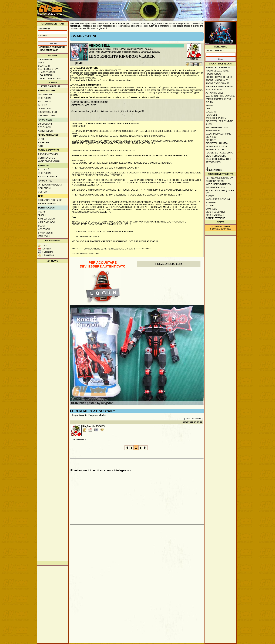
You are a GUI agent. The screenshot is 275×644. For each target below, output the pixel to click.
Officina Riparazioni (50, 185)
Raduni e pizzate (48, 177)
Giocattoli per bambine (219, 121)
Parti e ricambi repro (218, 99)
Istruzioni (44, 236)
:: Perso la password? (52, 47)
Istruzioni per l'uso (50, 200)
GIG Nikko (211, 137)
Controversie (46, 158)
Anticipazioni (46, 131)
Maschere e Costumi (218, 199)
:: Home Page (45, 60)
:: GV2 (41, 63)
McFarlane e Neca (216, 146)
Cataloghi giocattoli (218, 159)
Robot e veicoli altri (218, 83)
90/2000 (105, 52)
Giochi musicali (215, 215)
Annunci (149, 49)
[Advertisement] (172, 9)
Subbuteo (211, 203)
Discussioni (45, 95)
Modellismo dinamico (218, 184)
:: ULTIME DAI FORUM (49, 86)
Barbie (209, 105)
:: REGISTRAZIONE (48, 50)
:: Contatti (44, 66)
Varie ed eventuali (49, 161)
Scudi (41, 226)
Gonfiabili (211, 209)
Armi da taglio (46, 219)
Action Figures (214, 93)
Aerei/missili (213, 131)
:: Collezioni (45, 75)
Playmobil (211, 115)
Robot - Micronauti (217, 80)
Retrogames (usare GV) (219, 178)
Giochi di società (216, 156)
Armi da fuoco (46, 222)
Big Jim (209, 102)
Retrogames (213, 162)
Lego (91, 52)
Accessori (44, 229)
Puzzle (210, 206)
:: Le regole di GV (48, 69)
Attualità (44, 170)
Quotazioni (45, 109)
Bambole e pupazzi (216, 118)
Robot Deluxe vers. (217, 71)
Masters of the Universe (220, 96)
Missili (42, 215)
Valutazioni (45, 102)
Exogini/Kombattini (217, 128)
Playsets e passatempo (219, 153)
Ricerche (44, 143)
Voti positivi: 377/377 (133, 49)
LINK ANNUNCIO (79, 440)
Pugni (41, 212)
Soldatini (211, 112)
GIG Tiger (211, 140)
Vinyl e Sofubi (214, 90)
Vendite (43, 139)
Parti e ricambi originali (220, 87)
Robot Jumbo (213, 74)
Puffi (209, 124)
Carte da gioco (215, 181)
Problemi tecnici (48, 154)
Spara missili (46, 233)
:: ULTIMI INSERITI (214, 51)
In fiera (43, 105)
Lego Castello (123, 52)
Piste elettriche (215, 218)
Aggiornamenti (47, 204)
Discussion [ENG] (48, 112)
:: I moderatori (46, 72)
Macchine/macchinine (218, 134)
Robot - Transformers (219, 77)
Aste (41, 146)
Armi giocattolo (215, 150)
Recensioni (45, 98)
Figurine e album (215, 187)
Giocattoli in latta (217, 143)
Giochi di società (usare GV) (220, 192)
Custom (43, 192)
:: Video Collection (49, 78)
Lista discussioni (194, 419)
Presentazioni (46, 116)
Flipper (210, 196)
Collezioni (44, 188)
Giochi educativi (215, 212)
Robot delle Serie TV (218, 68)
